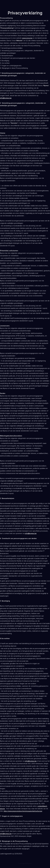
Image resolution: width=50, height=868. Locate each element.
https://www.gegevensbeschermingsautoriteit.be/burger (23, 811)
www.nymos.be (27, 38)
